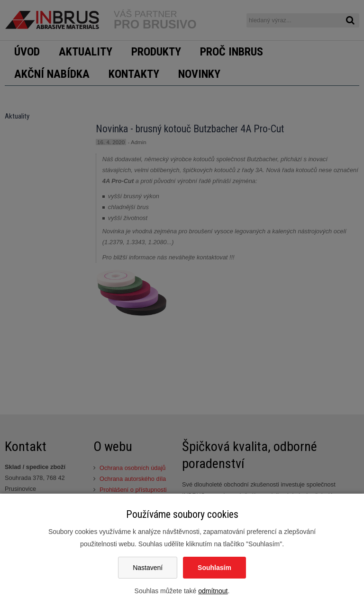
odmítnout (213, 591)
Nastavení (148, 568)
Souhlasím (214, 568)
